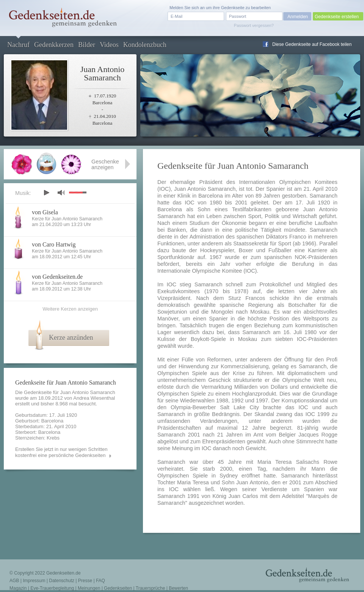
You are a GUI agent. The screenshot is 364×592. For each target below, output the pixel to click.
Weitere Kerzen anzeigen (70, 309)
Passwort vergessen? (254, 25)
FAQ (100, 581)
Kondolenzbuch (145, 45)
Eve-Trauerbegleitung (52, 588)
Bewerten (178, 588)
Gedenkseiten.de (64, 573)
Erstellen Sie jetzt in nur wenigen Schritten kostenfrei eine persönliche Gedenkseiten (61, 452)
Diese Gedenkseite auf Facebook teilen (312, 44)
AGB (14, 581)
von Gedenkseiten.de (57, 277)
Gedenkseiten (118, 588)
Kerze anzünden (71, 338)
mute (61, 192)
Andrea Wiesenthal (94, 398)
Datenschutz (62, 581)
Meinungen (89, 588)
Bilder (87, 45)
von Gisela (45, 212)
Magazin (18, 588)
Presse (85, 581)
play (46, 193)
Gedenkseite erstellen (337, 17)
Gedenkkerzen (54, 45)
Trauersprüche (151, 588)
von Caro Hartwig (54, 244)
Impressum (34, 581)
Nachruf (18, 45)
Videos (109, 45)
